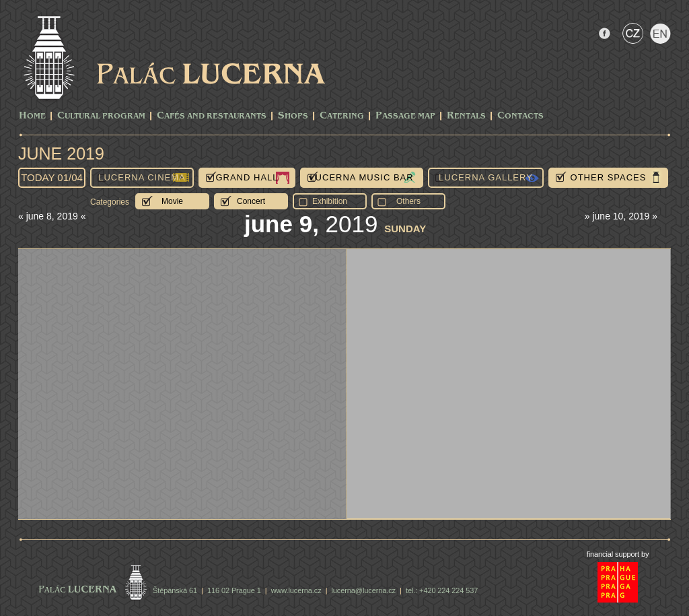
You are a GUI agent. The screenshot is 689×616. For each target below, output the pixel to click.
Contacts (520, 116)
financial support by (618, 554)
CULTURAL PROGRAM (101, 116)
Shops (293, 116)
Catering (342, 116)
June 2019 (61, 153)
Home (32, 116)
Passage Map (405, 116)
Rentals (466, 116)
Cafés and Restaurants (212, 116)
